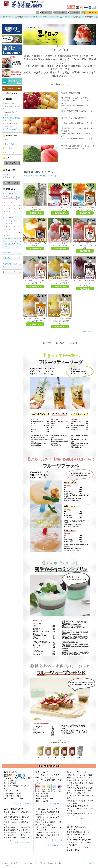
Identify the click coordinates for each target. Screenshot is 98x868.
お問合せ (77, 17)
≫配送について (56, 804)
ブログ (35, 17)
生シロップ (10, 152)
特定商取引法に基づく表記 (11, 265)
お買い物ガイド (21, 17)
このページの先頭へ (88, 863)
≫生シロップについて (85, 819)
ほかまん (9, 148)
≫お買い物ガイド (55, 840)
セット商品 (10, 144)
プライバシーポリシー (11, 272)
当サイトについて (9, 253)
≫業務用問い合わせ (54, 845)
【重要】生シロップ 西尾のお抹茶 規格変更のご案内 (12, 118)
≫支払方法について (23, 804)
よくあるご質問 (63, 17)
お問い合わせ (8, 258)
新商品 (8, 140)
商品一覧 (7, 17)
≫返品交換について (23, 843)
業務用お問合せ (91, 17)
